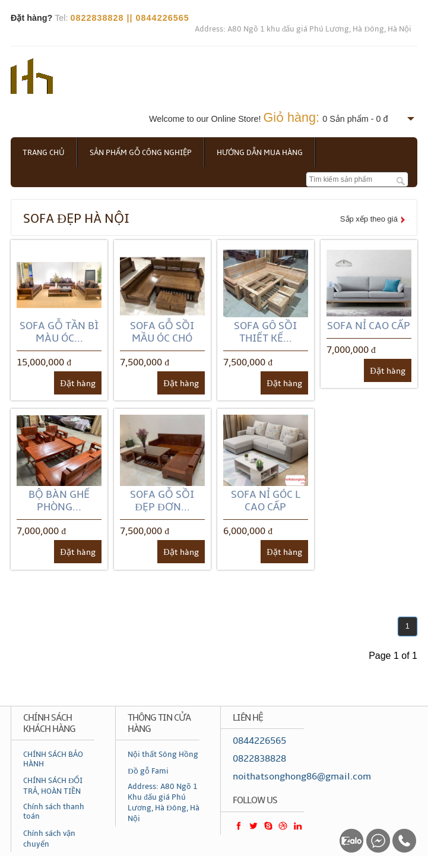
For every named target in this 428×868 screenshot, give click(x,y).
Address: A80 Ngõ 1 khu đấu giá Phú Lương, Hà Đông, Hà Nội (303, 29)
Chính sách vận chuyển (49, 839)
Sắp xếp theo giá (369, 219)
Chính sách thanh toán (54, 812)
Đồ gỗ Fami (148, 771)
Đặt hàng (77, 384)
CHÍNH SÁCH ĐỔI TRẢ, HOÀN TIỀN (53, 786)
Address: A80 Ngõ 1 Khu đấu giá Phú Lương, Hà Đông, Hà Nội (163, 803)
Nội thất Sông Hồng (163, 755)
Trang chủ (44, 153)
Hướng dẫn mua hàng (260, 153)
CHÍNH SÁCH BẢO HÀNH (53, 759)
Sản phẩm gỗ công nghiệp (141, 153)
